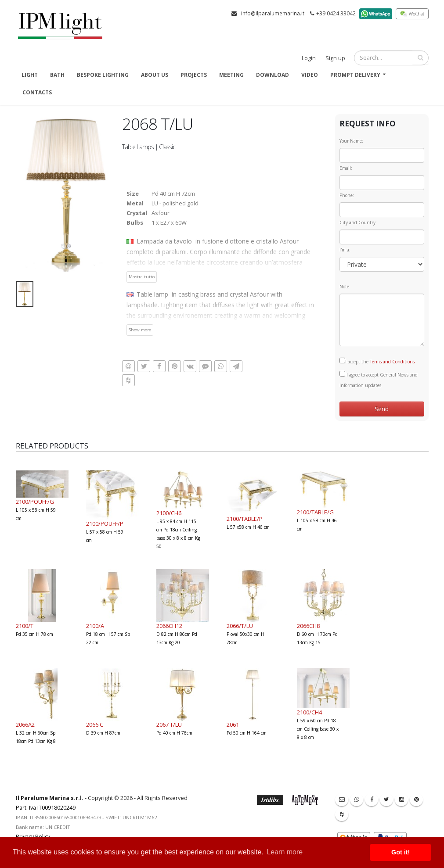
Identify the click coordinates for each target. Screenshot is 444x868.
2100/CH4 (309, 712)
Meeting (231, 75)
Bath (57, 75)
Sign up (335, 58)
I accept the (377, 361)
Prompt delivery (355, 75)
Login (309, 58)
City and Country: (358, 222)
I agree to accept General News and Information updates (379, 380)
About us (155, 75)
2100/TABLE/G (315, 512)
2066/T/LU (240, 626)
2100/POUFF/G (35, 502)
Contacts (37, 92)
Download (273, 75)
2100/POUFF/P (105, 524)
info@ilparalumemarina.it (273, 13)
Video (310, 75)
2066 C (95, 725)
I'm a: (345, 250)
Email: (346, 168)
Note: (345, 287)
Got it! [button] (401, 852)
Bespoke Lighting (103, 75)
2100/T (25, 626)
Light (30, 75)
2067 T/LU (169, 725)
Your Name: (351, 141)
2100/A (95, 626)
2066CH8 (308, 626)
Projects (194, 75)
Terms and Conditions (392, 362)
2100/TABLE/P (245, 519)
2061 (233, 725)
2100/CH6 (169, 513)
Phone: (347, 195)
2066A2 (25, 725)
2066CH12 (169, 626)
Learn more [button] (285, 852)
